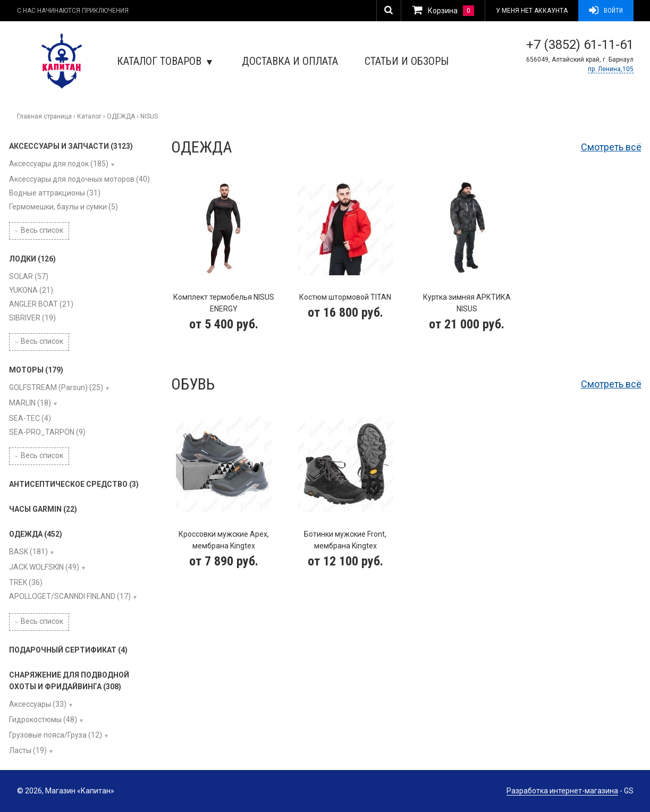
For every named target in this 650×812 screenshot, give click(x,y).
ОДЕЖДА (121, 116)
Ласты (28, 750)
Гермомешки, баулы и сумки (64, 207)
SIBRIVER (32, 318)
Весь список (39, 230)
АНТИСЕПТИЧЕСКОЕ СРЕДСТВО (74, 484)
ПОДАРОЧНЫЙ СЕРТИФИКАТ (68, 650)
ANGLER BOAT (41, 304)
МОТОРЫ (36, 370)
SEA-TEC (30, 418)
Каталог (89, 116)
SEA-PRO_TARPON (47, 432)
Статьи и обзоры (407, 61)
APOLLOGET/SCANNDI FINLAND (70, 596)
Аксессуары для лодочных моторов (79, 179)
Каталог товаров (164, 61)
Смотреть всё (611, 147)
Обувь (193, 384)
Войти (606, 11)
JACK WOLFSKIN (44, 567)
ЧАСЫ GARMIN (43, 509)
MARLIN (30, 403)
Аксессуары (38, 704)
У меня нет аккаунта (532, 11)
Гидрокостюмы (43, 720)
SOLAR (29, 276)
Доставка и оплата (290, 61)
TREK (26, 582)
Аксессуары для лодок (59, 164)
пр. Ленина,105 (611, 69)
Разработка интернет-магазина (562, 791)
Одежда (201, 147)
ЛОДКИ (32, 259)
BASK (28, 552)
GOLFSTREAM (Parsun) (56, 387)
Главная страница (44, 116)
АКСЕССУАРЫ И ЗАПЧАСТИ (71, 146)
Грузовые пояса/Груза (56, 735)
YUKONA (31, 290)
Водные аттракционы (55, 193)
